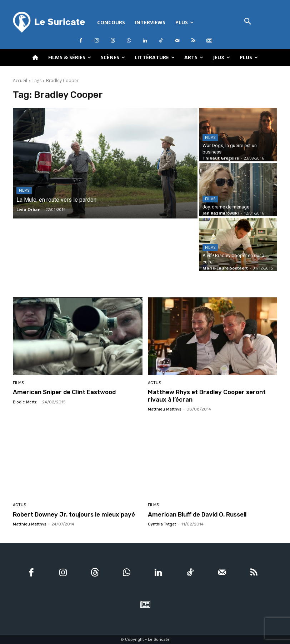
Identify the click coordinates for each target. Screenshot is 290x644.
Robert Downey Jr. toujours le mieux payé (74, 514)
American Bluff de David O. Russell (197, 514)
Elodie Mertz (25, 402)
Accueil (20, 80)
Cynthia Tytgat (162, 524)
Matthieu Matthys (164, 409)
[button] (248, 22)
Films (24, 190)
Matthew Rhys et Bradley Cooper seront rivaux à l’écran (207, 396)
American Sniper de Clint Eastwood (64, 392)
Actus (154, 383)
